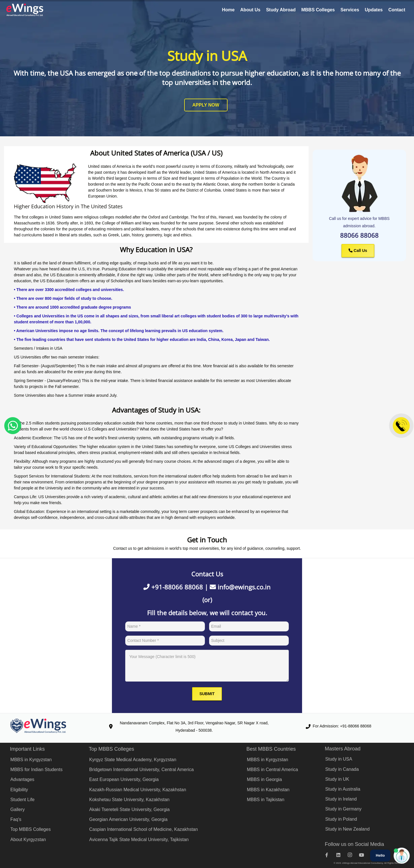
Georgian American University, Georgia (128, 819)
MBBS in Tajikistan (266, 800)
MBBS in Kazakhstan (268, 790)
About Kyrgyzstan (28, 840)
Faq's (16, 819)
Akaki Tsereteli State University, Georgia (129, 809)
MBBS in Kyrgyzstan (31, 760)
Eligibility (19, 790)
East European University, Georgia (124, 779)
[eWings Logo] (25, 10)
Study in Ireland (341, 799)
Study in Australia (343, 789)
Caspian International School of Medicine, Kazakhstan (144, 829)
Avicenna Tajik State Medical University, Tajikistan (139, 840)
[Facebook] (330, 855)
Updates (374, 10)
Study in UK (337, 779)
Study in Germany (343, 809)
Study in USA (339, 759)
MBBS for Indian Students (37, 770)
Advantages (23, 779)
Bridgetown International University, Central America (142, 770)
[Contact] (401, 426)
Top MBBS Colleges (31, 829)
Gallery (18, 809)
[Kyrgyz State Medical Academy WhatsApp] (13, 426)
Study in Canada (342, 769)
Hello (380, 855)
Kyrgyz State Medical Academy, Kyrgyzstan (133, 760)
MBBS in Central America (272, 770)
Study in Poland (341, 819)
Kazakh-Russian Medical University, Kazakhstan (138, 790)
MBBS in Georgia (264, 779)
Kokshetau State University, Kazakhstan (129, 800)
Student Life (23, 800)
